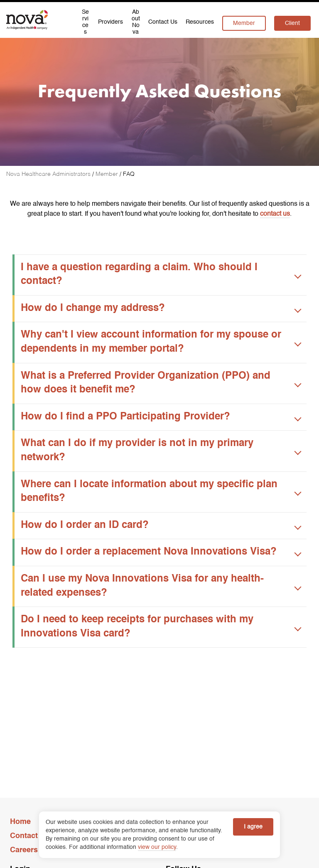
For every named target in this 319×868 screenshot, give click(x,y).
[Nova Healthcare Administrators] (49, 174)
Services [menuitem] (85, 23)
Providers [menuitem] (110, 22)
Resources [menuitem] (200, 22)
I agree (253, 827)
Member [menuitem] (244, 23)
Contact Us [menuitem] (163, 22)
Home (20, 822)
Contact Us (30, 836)
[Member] (108, 174)
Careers (24, 850)
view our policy (157, 847)
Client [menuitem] (292, 23)
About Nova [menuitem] (136, 23)
